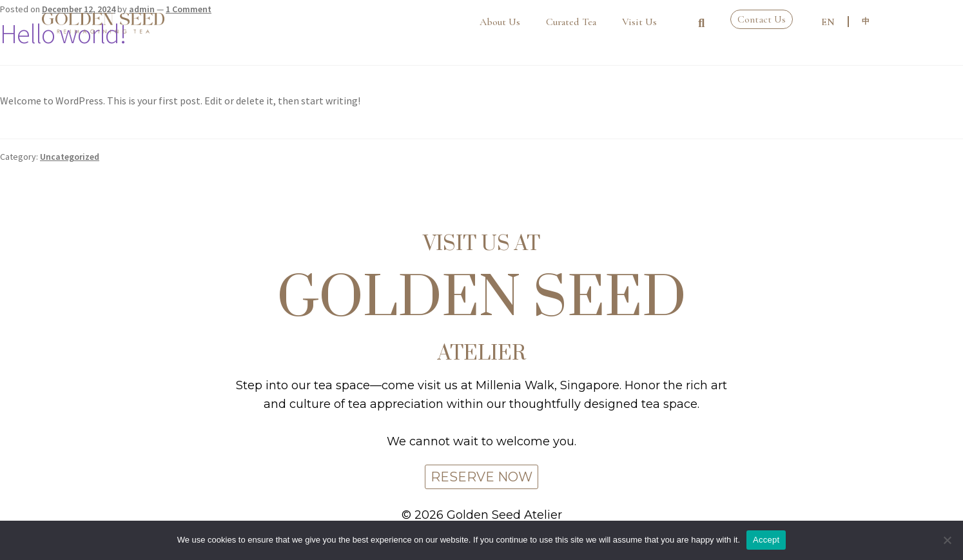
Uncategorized (70, 157)
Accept (766, 540)
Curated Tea (571, 22)
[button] (701, 23)
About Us (500, 22)
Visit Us (639, 22)
